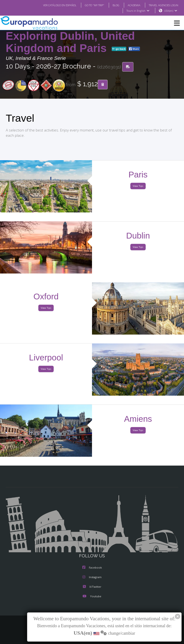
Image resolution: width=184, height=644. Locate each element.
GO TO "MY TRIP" (88, 5)
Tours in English (138, 11)
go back (119, 49)
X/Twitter (92, 587)
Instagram (92, 577)
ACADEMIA (130, 5)
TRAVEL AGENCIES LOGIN (162, 5)
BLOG (111, 5)
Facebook (92, 568)
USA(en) (171, 11)
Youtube (92, 597)
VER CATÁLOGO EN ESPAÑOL (50, 5)
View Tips (138, 186)
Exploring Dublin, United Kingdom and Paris (70, 42)
